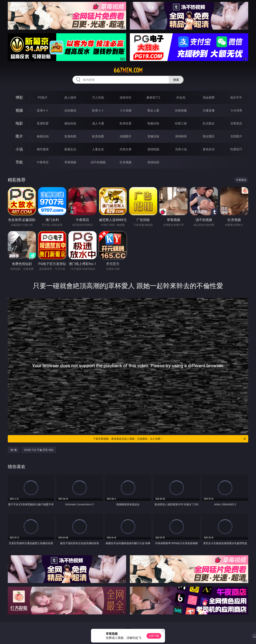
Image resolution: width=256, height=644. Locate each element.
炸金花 (181, 97)
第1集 (14, 450)
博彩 (19, 97)
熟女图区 (209, 136)
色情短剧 (153, 162)
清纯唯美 (181, 136)
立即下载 (154, 636)
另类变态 (236, 123)
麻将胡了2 (153, 97)
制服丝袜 (153, 123)
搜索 (176, 80)
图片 (19, 136)
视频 (19, 110)
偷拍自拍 (70, 123)
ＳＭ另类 (236, 110)
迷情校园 (153, 149)
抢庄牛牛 (236, 97)
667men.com (128, 70)
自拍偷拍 (70, 110)
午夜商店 (43, 162)
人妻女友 (98, 149)
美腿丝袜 (153, 136)
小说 (19, 149)
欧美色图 (98, 136)
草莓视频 (70, 162)
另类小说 (181, 149)
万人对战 (98, 97)
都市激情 (43, 149)
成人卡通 (98, 123)
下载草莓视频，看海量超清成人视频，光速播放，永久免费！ (170, 439)
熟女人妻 (153, 110)
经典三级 (181, 123)
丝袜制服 (181, 110)
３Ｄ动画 (126, 110)
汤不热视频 (98, 162)
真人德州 (70, 97)
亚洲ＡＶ (43, 110)
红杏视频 (126, 162)
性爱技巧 (236, 149)
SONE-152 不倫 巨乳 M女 (39, 450)
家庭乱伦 (70, 149)
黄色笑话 (209, 149)
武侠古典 (126, 149)
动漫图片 (126, 136)
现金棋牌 (209, 97)
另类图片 (236, 136)
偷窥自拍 (43, 136)
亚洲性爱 (43, 123)
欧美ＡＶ (98, 110)
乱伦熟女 (209, 123)
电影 (19, 123)
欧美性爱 (126, 123)
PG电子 (43, 97)
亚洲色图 (70, 136)
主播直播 (209, 110)
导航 (19, 162)
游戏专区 (126, 97)
